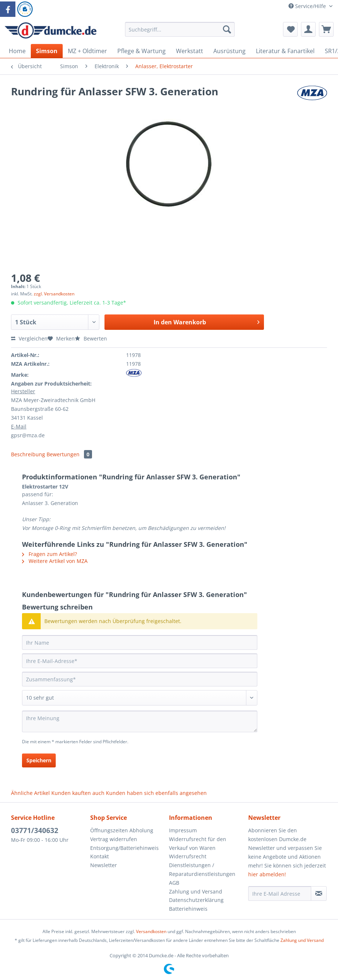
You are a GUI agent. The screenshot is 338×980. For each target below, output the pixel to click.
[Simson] (47, 51)
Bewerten (91, 338)
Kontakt (100, 856)
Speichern (39, 760)
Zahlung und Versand (196, 891)
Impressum (183, 830)
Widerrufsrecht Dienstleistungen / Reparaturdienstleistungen (202, 865)
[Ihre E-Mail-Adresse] (140, 661)
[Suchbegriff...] (180, 29)
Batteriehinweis (188, 909)
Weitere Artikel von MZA (55, 561)
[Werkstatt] (190, 51)
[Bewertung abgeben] (140, 698)
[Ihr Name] (140, 642)
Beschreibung (28, 454)
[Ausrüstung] (229, 51)
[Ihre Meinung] (140, 721)
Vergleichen (29, 338)
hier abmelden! (267, 874)
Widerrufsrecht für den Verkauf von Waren (198, 843)
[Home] (17, 51)
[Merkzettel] (290, 29)
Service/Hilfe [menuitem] (308, 6)
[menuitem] (180, 33)
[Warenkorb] (326, 29)
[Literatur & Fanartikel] (285, 51)
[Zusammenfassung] (140, 679)
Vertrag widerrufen (114, 839)
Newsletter (104, 865)
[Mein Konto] (308, 29)
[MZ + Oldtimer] (87, 51)
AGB (174, 883)
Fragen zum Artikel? (49, 554)
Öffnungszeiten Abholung (122, 830)
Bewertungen (69, 454)
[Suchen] (227, 29)
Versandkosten (151, 931)
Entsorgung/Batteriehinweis (124, 848)
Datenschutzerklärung (196, 900)
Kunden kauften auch (78, 793)
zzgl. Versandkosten (54, 294)
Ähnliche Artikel (30, 793)
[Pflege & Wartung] (142, 51)
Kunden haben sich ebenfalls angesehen (156, 793)
